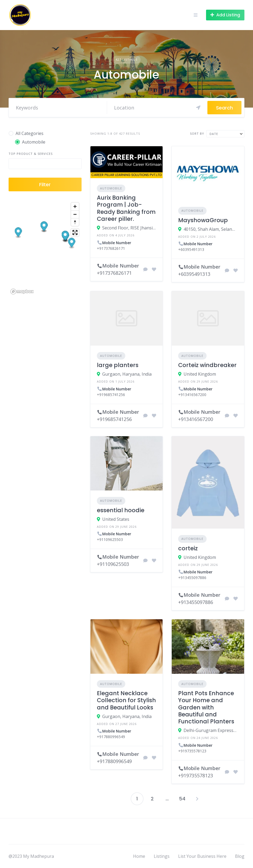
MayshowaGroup (203, 220)
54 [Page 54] (182, 799)
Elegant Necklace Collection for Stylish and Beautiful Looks (126, 700)
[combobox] (225, 134)
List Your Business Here (202, 856)
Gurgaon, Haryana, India (127, 374)
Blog (240, 856)
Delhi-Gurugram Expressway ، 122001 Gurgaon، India (211, 730)
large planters (118, 365)
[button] (72, 243)
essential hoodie (121, 510)
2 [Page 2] (152, 799)
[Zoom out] (75, 214)
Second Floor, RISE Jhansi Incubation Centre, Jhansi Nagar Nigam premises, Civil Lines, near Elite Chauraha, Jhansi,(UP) (129, 228)
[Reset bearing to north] (75, 222)
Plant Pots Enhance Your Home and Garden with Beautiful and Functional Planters (206, 707)
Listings (162, 856)
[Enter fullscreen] (75, 232)
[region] (45, 248)
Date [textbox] (214, 134)
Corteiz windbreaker (207, 365)
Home (139, 856)
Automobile (111, 188)
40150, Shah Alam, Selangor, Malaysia (211, 229)
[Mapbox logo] (22, 292)
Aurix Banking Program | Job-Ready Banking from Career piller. (126, 208)
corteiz (188, 548)
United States (116, 519)
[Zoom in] (75, 206)
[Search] (157, 108)
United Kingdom (200, 374)
